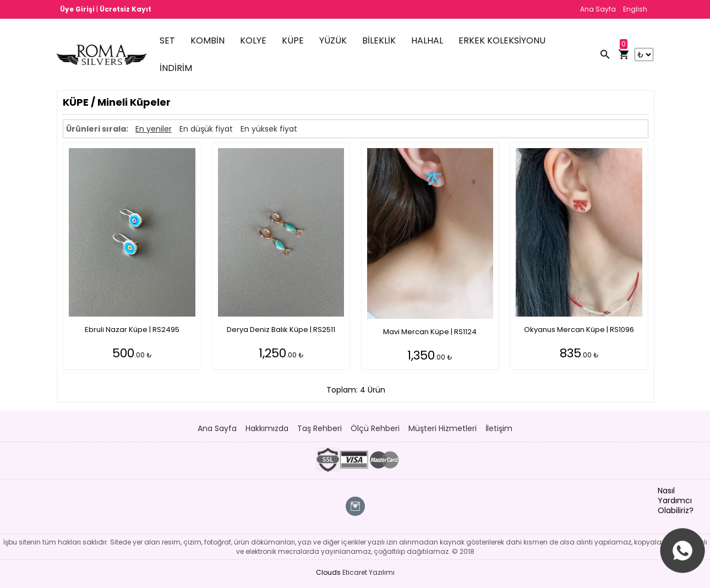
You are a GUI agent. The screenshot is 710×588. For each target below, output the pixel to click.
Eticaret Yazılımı (368, 572)
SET (167, 40)
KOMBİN (207, 40)
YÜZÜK (333, 40)
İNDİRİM (176, 68)
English (635, 9)
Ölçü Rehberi (375, 428)
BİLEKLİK (379, 40)
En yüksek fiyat (269, 129)
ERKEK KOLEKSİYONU (502, 40)
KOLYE (253, 40)
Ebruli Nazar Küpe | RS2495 (132, 330)
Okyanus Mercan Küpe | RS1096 (579, 330)
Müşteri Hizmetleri (443, 428)
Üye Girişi (78, 9)
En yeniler (154, 129)
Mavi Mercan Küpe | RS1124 (430, 332)
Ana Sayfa (598, 9)
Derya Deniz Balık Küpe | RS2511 (281, 330)
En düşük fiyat (206, 129)
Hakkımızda (267, 428)
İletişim (499, 428)
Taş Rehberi (319, 428)
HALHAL (427, 40)
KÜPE (293, 40)
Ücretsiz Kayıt (125, 9)
